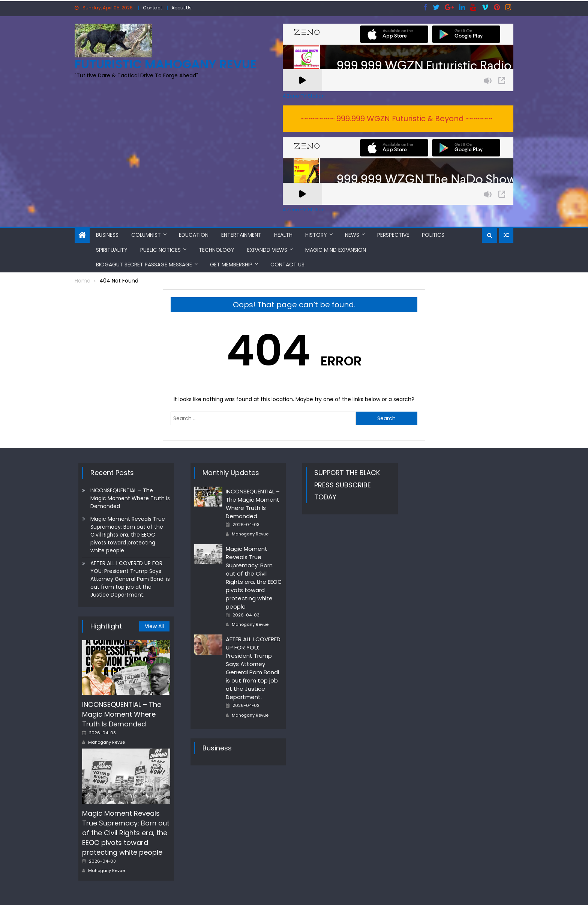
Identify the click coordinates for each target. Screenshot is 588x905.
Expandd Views (267, 250)
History (316, 235)
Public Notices (160, 250)
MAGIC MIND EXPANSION (336, 250)
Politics (433, 235)
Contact (152, 8)
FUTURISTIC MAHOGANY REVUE (166, 64)
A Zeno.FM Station (304, 96)
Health (283, 235)
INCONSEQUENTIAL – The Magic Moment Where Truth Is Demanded (130, 498)
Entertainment (241, 235)
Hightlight (106, 626)
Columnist (146, 235)
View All (154, 626)
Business (107, 235)
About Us (181, 8)
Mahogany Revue (106, 742)
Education (194, 235)
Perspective (393, 235)
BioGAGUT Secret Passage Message (144, 265)
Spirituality (112, 250)
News (352, 235)
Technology (217, 250)
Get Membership (231, 265)
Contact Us (287, 265)
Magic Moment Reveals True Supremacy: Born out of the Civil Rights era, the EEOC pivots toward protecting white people (128, 535)
